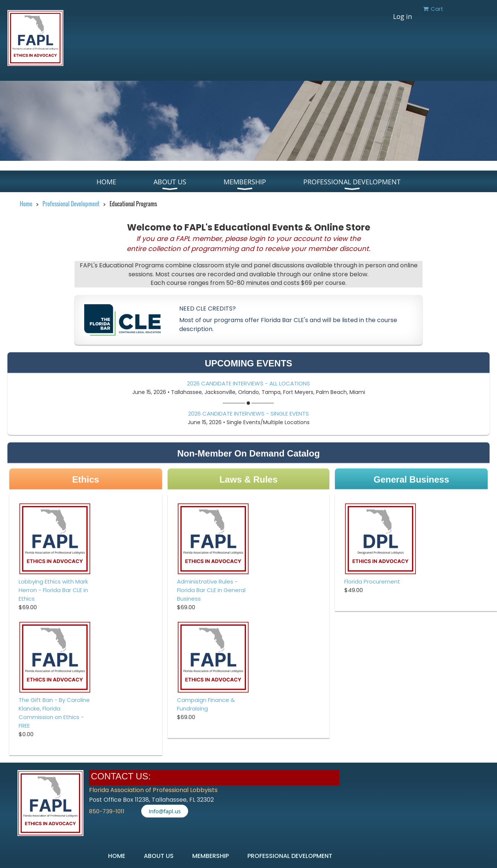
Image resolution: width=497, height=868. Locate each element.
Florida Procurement (372, 581)
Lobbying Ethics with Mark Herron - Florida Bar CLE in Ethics (53, 590)
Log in (403, 16)
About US (159, 856)
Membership (210, 856)
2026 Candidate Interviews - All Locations (248, 383)
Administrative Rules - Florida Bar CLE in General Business (211, 590)
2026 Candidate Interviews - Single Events (248, 414)
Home (26, 204)
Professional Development (71, 204)
